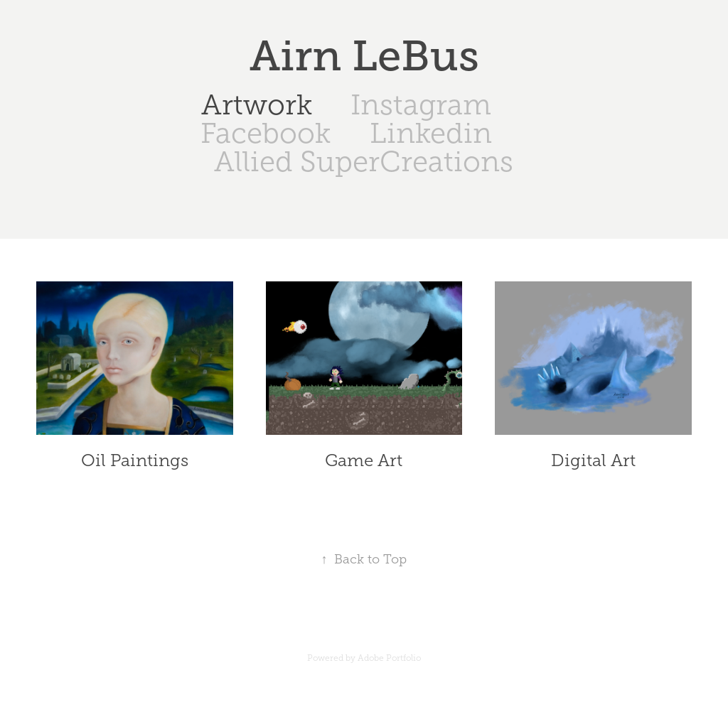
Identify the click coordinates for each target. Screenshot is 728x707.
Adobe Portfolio (389, 658)
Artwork (257, 105)
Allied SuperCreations (364, 162)
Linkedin (431, 133)
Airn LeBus (364, 56)
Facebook (266, 133)
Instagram (421, 105)
